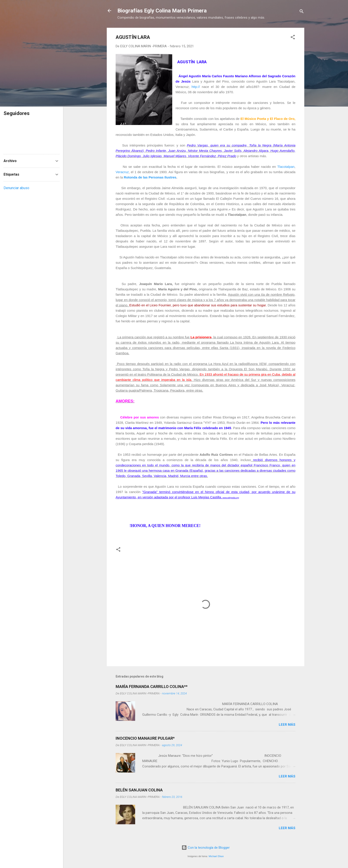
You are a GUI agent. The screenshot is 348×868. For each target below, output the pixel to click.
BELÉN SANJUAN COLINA (139, 790)
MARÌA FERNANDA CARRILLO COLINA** (152, 687)
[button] (293, 38)
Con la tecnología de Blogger (206, 848)
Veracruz (122, 172)
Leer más (287, 725)
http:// (196, 87)
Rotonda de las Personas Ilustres (150, 177)
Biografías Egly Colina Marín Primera (162, 11)
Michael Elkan (216, 856)
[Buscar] (302, 12)
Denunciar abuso (16, 188)
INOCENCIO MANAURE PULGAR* (145, 738)
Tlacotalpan (286, 167)
